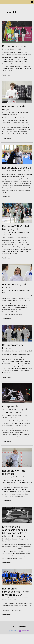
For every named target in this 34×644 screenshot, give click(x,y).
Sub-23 (14, 49)
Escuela (15, 113)
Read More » (6, 75)
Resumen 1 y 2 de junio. (16, 46)
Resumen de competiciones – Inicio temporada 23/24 (15, 592)
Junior (25, 416)
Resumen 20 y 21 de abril (17, 168)
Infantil (8, 49)
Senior (12, 114)
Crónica (9, 113)
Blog (4, 49)
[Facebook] (12, 631)
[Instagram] (24, 631)
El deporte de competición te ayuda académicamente (15, 410)
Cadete (9, 351)
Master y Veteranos (24, 232)
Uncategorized (7, 417)
